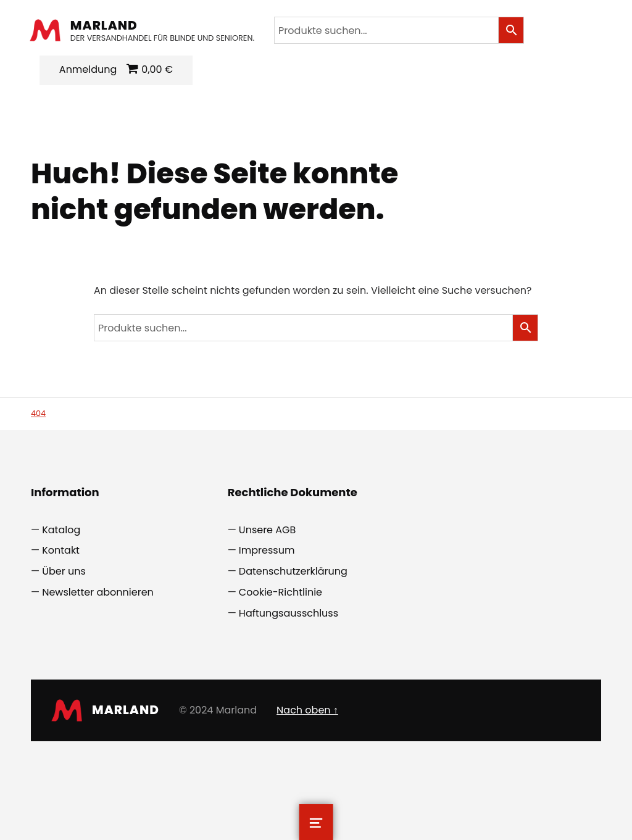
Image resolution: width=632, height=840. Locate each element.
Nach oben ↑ (307, 710)
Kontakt (61, 550)
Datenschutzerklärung (293, 571)
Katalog (61, 530)
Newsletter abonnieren (98, 592)
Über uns (64, 571)
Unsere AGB (268, 530)
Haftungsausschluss (289, 613)
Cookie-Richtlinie (281, 592)
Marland (105, 25)
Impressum (267, 550)
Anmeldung (89, 69)
